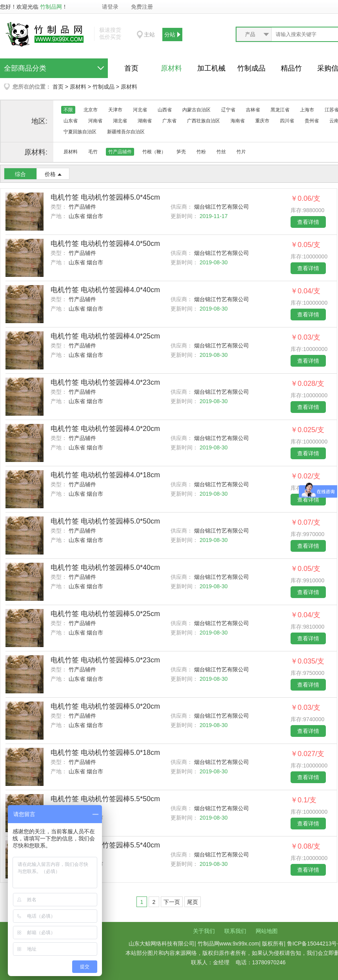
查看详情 (308, 222)
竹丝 (221, 152)
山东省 (71, 121)
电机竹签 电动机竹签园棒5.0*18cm (105, 753)
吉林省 (253, 110)
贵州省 (312, 121)
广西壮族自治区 (204, 121)
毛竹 (93, 152)
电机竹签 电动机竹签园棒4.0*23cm (105, 382)
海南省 (238, 121)
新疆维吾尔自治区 (126, 132)
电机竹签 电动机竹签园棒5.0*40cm (105, 567)
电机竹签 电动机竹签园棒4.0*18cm (105, 475)
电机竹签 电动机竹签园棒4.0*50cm (105, 244)
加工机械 (211, 68)
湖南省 (145, 121)
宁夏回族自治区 (80, 132)
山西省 (165, 110)
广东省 (169, 121)
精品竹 (291, 68)
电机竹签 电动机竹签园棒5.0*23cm (105, 660)
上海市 (307, 110)
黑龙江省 (280, 110)
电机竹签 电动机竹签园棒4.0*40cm (105, 290)
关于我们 (204, 931)
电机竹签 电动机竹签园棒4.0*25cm (105, 336)
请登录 (110, 7)
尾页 (193, 902)
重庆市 (262, 121)
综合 (20, 174)
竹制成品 (251, 68)
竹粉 (201, 152)
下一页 (172, 902)
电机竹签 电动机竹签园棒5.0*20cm (105, 706)
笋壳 (181, 152)
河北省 (140, 110)
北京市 (91, 110)
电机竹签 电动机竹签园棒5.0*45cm (105, 197)
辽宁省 (228, 110)
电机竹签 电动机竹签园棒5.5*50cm (105, 799)
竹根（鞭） (154, 152)
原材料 (171, 68)
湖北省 (120, 121)
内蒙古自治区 (196, 110)
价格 (50, 174)
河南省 (95, 121)
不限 (68, 110)
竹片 (241, 152)
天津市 (115, 110)
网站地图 (267, 931)
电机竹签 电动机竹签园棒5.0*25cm (105, 614)
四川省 (287, 121)
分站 (170, 35)
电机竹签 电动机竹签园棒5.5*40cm (105, 845)
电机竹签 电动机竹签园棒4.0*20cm (105, 429)
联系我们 (235, 931)
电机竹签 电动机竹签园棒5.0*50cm (105, 521)
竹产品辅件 (120, 152)
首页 (131, 68)
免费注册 (142, 7)
